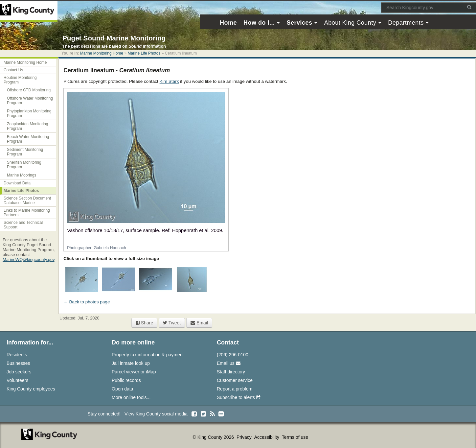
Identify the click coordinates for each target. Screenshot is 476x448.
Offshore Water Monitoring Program (30, 101)
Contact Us (13, 70)
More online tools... (131, 397)
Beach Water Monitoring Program (28, 139)
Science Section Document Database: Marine (27, 200)
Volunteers (17, 380)
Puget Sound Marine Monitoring (114, 38)
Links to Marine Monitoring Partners (27, 213)
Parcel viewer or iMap (134, 372)
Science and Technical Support (23, 225)
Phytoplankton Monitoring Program (29, 113)
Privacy (245, 437)
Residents (17, 355)
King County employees (31, 389)
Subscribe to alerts (239, 397)
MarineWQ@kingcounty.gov (29, 259)
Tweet (172, 323)
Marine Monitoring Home (102, 53)
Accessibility (267, 437)
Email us (229, 363)
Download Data (17, 183)
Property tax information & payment (148, 355)
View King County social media (156, 414)
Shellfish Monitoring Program (24, 165)
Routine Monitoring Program (20, 80)
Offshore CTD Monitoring (29, 90)
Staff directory (231, 372)
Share (144, 323)
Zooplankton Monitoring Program (27, 126)
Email (199, 323)
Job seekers (19, 372)
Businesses (18, 363)
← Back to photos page (87, 302)
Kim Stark (169, 81)
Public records (126, 380)
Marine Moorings (22, 175)
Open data (122, 389)
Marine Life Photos (144, 53)
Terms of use (295, 437)
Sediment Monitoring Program (25, 152)
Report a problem (235, 389)
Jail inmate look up (131, 363)
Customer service (235, 380)
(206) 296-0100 (233, 355)
